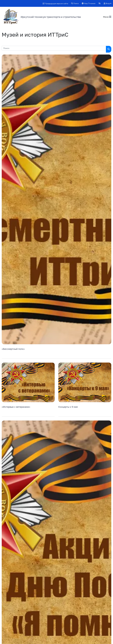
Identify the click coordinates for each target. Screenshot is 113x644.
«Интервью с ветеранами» (16, 407)
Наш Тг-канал (89, 3)
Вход (107, 3)
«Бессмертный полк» (13, 349)
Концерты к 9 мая (68, 407)
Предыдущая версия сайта (55, 3)
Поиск (75, 3)
